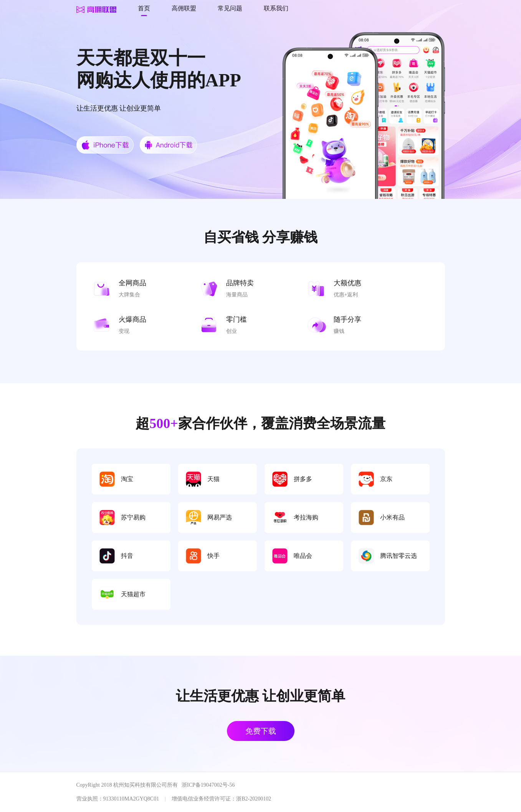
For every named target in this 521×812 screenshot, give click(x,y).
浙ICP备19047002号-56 (208, 785)
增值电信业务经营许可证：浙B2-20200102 (221, 799)
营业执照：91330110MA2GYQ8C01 (118, 799)
